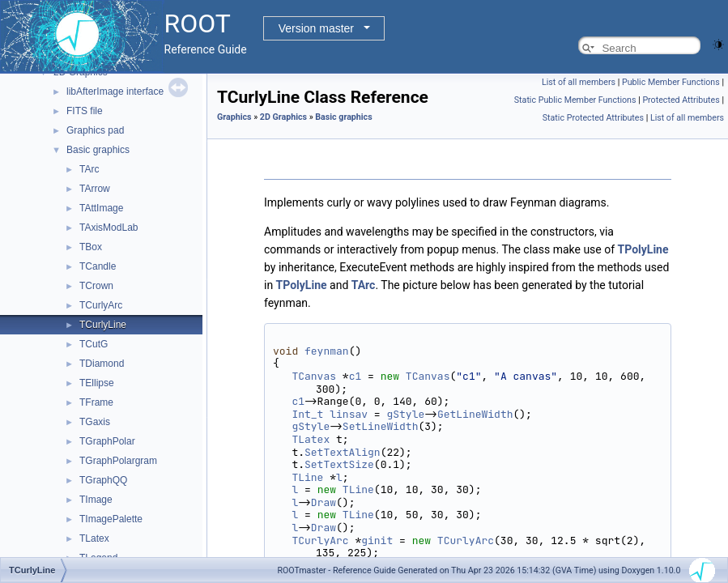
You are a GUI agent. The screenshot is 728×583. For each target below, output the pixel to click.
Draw (324, 502)
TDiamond (102, 364)
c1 (355, 376)
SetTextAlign (343, 452)
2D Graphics (283, 117)
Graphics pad (95, 130)
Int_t (307, 414)
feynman (327, 351)
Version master (316, 28)
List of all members (579, 82)
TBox (91, 247)
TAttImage (101, 208)
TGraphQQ (103, 480)
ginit (377, 540)
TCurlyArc (101, 305)
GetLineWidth (475, 414)
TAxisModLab (109, 228)
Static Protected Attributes (593, 118)
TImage (96, 500)
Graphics (234, 117)
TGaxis (95, 422)
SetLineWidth (381, 426)
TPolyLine (643, 249)
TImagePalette (111, 519)
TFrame (96, 402)
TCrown (96, 286)
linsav (349, 414)
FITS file (85, 111)
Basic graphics (98, 150)
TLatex (94, 538)
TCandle (98, 266)
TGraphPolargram (118, 461)
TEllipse (97, 383)
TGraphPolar (107, 441)
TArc (89, 169)
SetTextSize (339, 464)
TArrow (95, 189)
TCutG (94, 344)
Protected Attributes (681, 100)
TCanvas (314, 376)
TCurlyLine (103, 325)
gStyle (405, 414)
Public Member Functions (671, 82)
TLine (307, 477)
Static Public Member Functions (575, 100)
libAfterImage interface (115, 91)
